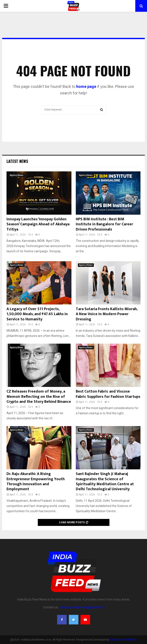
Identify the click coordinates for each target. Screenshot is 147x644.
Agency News (17, 175)
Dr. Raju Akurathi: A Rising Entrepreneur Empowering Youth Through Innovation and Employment (36, 482)
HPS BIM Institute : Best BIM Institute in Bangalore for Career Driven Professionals (104, 224)
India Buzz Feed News (123, 640)
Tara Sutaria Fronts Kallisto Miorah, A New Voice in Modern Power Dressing (107, 314)
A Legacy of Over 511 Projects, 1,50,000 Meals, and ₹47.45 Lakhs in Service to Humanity (37, 314)
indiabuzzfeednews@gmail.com (82, 607)
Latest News (17, 161)
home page (86, 86)
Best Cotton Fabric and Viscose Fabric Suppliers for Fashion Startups (108, 394)
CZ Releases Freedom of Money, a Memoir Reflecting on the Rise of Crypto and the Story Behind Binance (39, 397)
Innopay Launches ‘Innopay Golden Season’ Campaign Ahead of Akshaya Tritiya (38, 224)
